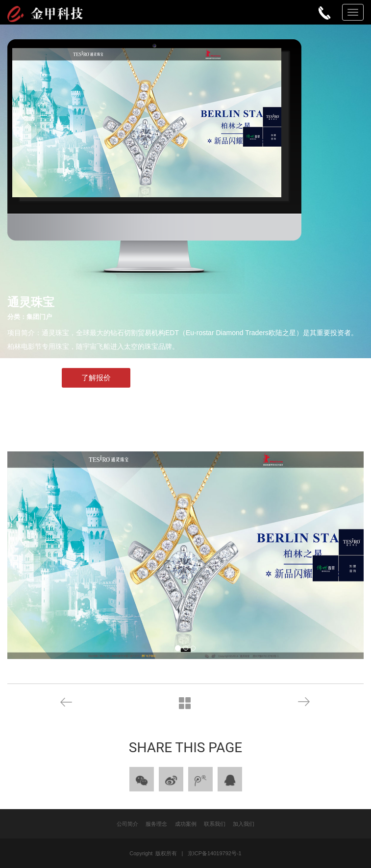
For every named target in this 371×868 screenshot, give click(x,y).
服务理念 (156, 824)
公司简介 (127, 824)
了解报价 (96, 378)
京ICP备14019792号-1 (215, 853)
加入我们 (244, 824)
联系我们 (215, 824)
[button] (93, 555)
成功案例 (186, 824)
